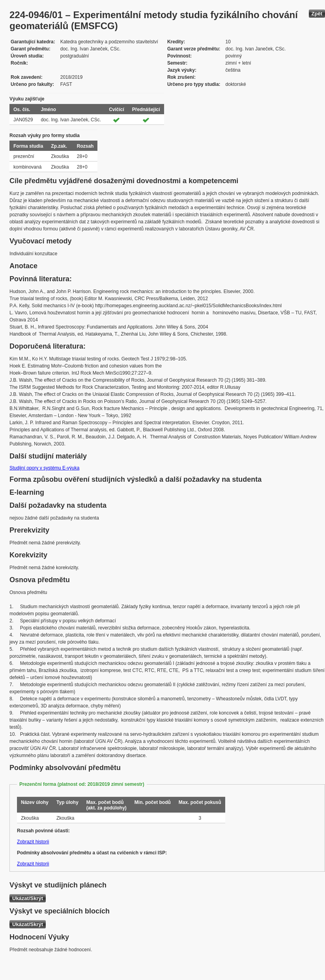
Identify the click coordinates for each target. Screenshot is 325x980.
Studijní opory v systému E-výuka (44, 468)
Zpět (317, 14)
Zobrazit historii (33, 842)
